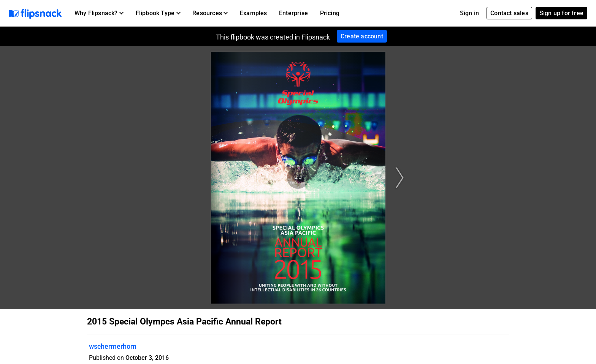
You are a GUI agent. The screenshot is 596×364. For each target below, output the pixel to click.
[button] (99, 13)
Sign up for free (561, 13)
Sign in (469, 13)
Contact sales (509, 13)
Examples (254, 13)
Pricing (330, 13)
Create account (362, 36)
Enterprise (293, 13)
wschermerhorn (113, 346)
